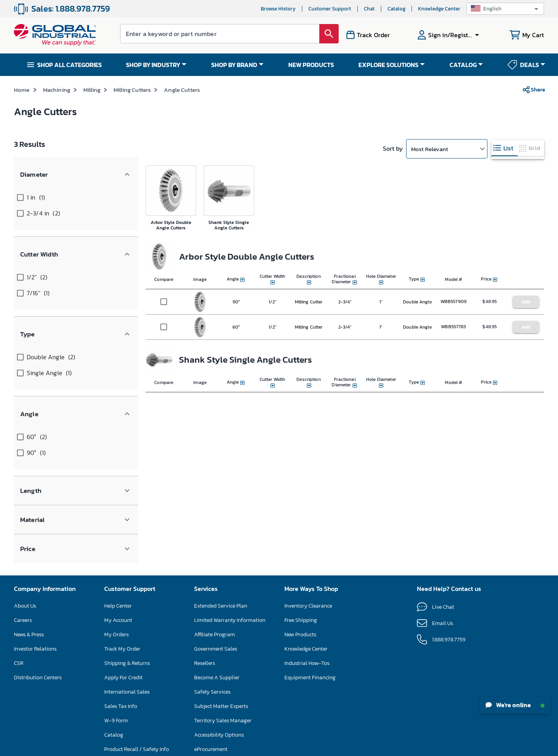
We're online (515, 705)
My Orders (116, 534)
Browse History (278, 9)
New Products (300, 534)
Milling (92, 104)
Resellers (205, 563)
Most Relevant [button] (430, 163)
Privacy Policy (301, 747)
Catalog (396, 9)
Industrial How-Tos (307, 563)
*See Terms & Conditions (390, 83)
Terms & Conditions (263, 747)
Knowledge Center (439, 9)
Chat (369, 9)
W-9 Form (116, 620)
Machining (57, 104)
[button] (505, 9)
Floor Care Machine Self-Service (142, 663)
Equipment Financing (310, 577)
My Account (118, 520)
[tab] (505, 163)
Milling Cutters (132, 104)
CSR (19, 563)
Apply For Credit (123, 577)
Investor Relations (35, 548)
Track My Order (122, 548)
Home (22, 104)
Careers (23, 520)
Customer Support (330, 9)
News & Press (29, 534)
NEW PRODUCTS (311, 65)
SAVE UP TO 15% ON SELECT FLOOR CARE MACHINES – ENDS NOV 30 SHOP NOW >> (255, 83)
